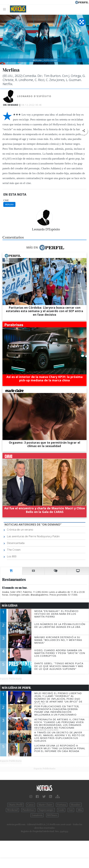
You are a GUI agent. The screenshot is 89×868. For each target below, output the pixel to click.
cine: (6, 200)
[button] (83, 131)
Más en (45, 248)
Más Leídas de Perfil (16, 688)
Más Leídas (10, 606)
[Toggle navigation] (5, 9)
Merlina (9, 204)
